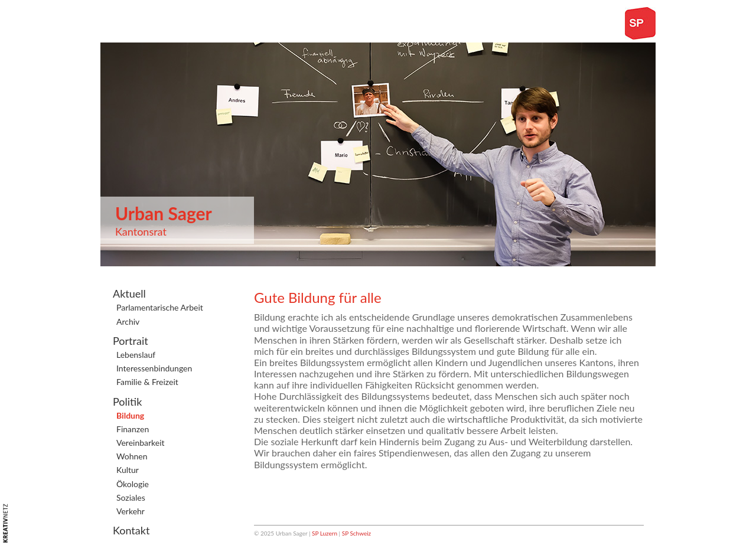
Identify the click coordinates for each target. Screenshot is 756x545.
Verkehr (131, 511)
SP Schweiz (356, 533)
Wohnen (132, 456)
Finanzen (133, 429)
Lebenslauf (136, 355)
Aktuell (129, 293)
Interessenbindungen (154, 368)
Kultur (128, 470)
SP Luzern (325, 533)
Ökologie (133, 484)
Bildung (130, 415)
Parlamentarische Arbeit (160, 307)
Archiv (128, 322)
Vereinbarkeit (141, 443)
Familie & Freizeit (147, 382)
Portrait (131, 341)
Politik (127, 402)
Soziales (131, 497)
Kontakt (131, 530)
